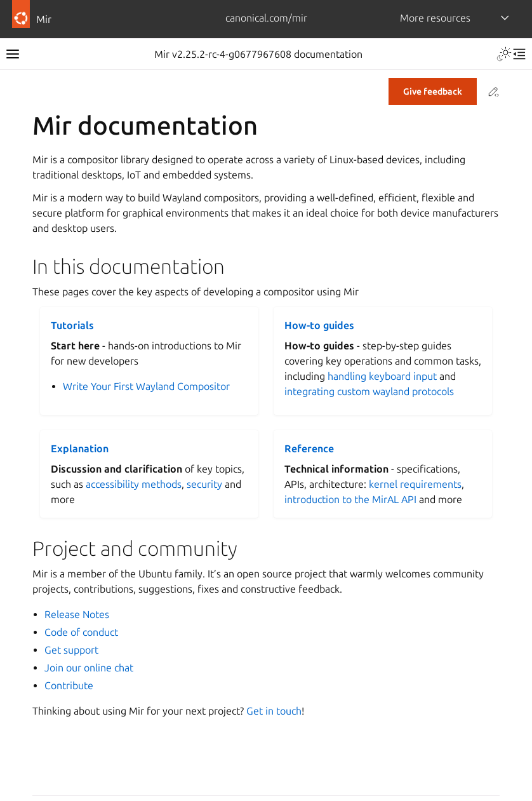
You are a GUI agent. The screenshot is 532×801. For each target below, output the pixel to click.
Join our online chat (89, 668)
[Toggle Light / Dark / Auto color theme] (504, 54)
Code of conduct (81, 632)
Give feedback (433, 91)
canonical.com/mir (266, 18)
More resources (435, 18)
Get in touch (274, 711)
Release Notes (77, 614)
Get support (71, 650)
